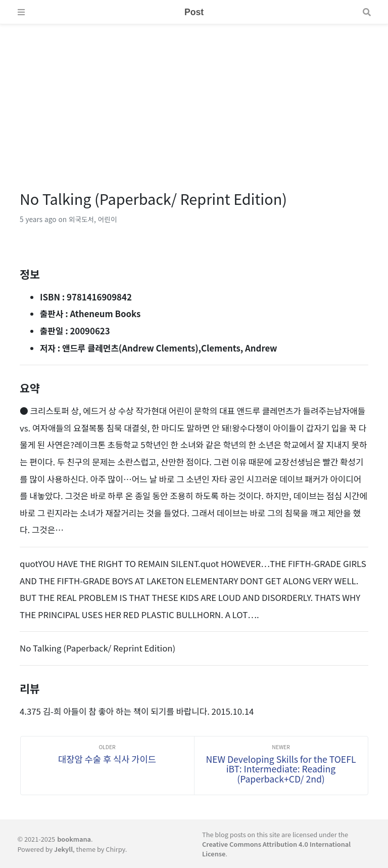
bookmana (74, 839)
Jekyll (63, 849)
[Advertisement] (194, 95)
